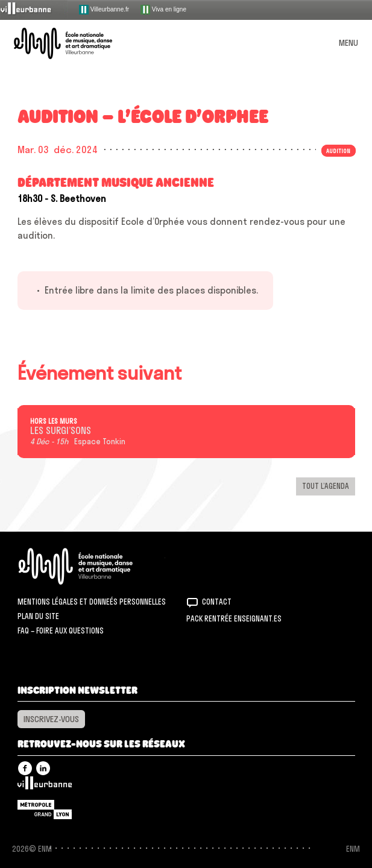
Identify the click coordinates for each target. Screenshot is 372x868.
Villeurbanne (45, 786)
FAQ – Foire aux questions (61, 631)
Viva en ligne (163, 10)
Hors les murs (54, 421)
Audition (338, 151)
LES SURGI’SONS (61, 431)
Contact (217, 602)
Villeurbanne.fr (104, 10)
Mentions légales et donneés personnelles (92, 602)
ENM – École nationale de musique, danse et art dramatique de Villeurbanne (77, 43)
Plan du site (38, 616)
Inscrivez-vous (51, 719)
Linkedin (43, 768)
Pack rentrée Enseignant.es (234, 618)
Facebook (25, 768)
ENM (91, 566)
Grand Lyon (45, 810)
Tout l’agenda (326, 486)
